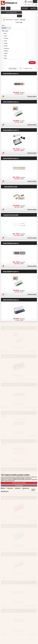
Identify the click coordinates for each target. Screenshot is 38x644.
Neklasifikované (5, 491)
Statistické (18, 488)
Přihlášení (25, 8)
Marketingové (26, 488)
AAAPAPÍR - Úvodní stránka (9, 3)
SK (29, 5)
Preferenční (10, 488)
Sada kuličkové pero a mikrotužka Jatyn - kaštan (11, 243)
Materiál (4, 28)
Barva (3, 26)
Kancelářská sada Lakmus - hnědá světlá (11, 187)
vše (31, 68)
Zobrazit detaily (33, 490)
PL (33, 5)
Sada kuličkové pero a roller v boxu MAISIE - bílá (11, 130)
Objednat (8, 8)
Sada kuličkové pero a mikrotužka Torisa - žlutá (11, 271)
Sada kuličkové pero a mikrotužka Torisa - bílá (11, 102)
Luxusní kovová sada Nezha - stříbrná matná (11, 215)
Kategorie (3, 8)
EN (36, 5)
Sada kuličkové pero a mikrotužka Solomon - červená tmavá (11, 74)
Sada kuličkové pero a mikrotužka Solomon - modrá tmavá (11, 300)
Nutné (4, 488)
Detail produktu (32, 96)
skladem (27, 68)
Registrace (33, 8)
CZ (25, 5)
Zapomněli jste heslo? (35, 1)
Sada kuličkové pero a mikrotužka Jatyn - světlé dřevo (11, 158)
